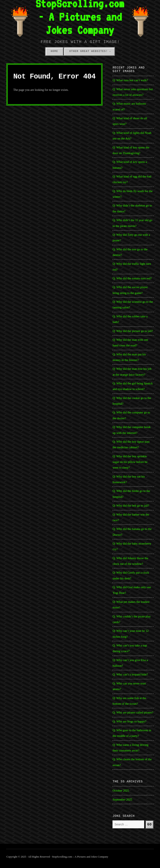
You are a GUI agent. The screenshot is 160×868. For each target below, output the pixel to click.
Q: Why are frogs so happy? (129, 721)
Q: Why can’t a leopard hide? (130, 674)
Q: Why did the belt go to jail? (131, 506)
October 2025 (121, 791)
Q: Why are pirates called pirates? (133, 712)
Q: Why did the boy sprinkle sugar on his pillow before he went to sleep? (130, 462)
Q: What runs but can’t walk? (130, 80)
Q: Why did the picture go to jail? (133, 331)
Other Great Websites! (88, 51)
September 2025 (122, 800)
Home (54, 51)
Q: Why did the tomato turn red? (132, 278)
